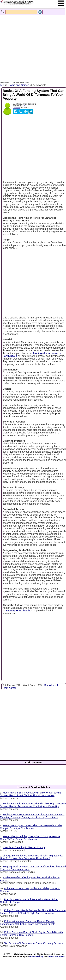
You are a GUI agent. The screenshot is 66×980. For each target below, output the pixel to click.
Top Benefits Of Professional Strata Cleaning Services (34, 943)
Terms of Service (56, 957)
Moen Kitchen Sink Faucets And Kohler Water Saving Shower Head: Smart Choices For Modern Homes (30, 794)
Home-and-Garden (19, 85)
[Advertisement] (32, 45)
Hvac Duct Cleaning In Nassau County (24, 847)
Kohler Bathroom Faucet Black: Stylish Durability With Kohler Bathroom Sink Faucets (31, 934)
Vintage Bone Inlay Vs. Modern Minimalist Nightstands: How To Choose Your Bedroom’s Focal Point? (31, 857)
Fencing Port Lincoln (18, 611)
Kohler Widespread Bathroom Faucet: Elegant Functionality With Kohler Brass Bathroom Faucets (28, 923)
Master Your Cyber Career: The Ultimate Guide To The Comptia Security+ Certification (31, 827)
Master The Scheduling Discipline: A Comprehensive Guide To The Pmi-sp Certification (30, 838)
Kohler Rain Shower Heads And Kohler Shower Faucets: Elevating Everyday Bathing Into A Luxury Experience (32, 816)
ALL (2, 85)
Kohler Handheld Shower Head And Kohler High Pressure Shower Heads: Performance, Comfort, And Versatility (33, 805)
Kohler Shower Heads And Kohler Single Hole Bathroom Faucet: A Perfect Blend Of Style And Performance (33, 912)
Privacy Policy (36, 957)
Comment (17, 108)
